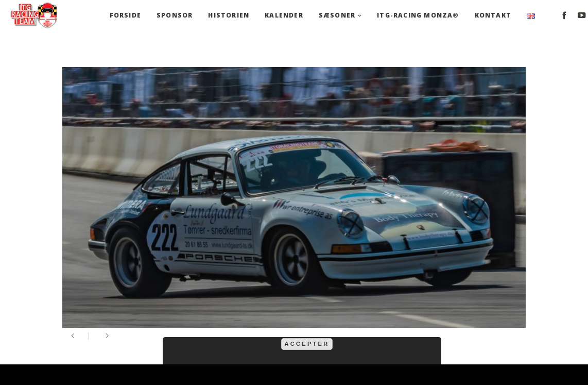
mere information (383, 331)
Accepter (307, 344)
